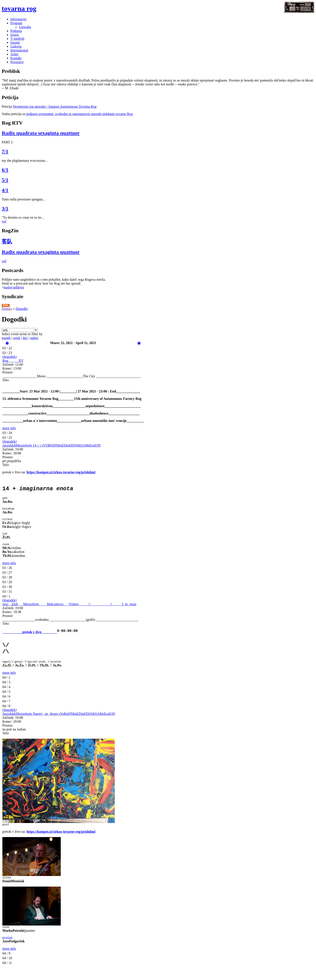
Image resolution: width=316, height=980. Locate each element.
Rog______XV (13, 361)
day (25, 338)
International (19, 50)
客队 (7, 241)
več (4, 221)
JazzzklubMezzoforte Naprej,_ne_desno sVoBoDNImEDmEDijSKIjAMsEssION (59, 722)
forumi (15, 42)
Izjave (15, 35)
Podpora (16, 31)
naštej (34, 338)
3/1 (5, 208)
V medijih (17, 39)
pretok (7, 948)
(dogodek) (10, 357)
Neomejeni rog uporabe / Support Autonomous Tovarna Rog (55, 106)
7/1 (5, 151)
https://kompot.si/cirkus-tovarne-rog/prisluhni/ (61, 472)
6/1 (5, 170)
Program (16, 23)
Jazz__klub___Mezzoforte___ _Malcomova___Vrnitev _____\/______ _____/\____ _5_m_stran (69, 609)
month (6, 338)
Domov (7, 309)
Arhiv (14, 54)
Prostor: (8, 372)
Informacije (18, 19)
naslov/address (14, 287)
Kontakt (16, 58)
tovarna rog (19, 8)
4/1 (5, 190)
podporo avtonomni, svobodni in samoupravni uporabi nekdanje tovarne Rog (79, 114)
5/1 (5, 180)
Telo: (6, 380)
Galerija (16, 46)
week (17, 338)
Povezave (17, 62)
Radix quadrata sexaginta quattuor (41, 133)
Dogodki (22, 309)
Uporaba (25, 27)
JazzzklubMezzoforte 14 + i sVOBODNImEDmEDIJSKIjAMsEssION (51, 445)
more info (9, 428)
